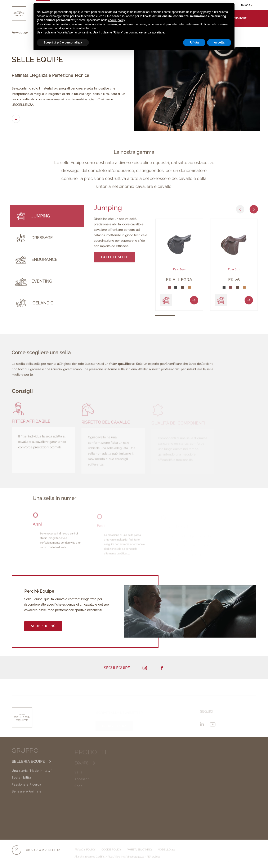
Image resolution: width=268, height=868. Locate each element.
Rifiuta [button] (194, 42)
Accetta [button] (219, 42)
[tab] (47, 219)
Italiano (247, 5)
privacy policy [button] (202, 12)
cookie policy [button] (117, 20)
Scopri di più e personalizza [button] (63, 42)
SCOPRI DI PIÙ (43, 626)
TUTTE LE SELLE (114, 260)
